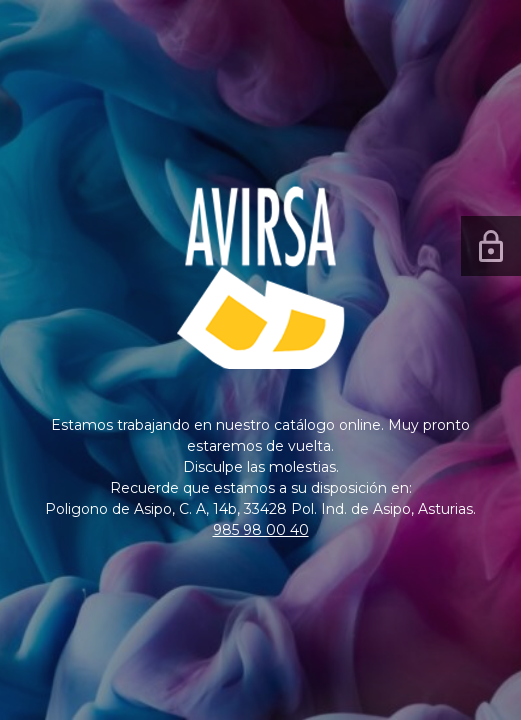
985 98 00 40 (261, 530)
